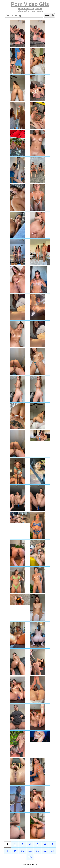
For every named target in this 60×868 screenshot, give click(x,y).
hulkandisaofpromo (30, 8)
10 (22, 851)
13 (45, 851)
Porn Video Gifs (30, 4)
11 (30, 851)
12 (38, 851)
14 (53, 851)
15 (30, 857)
